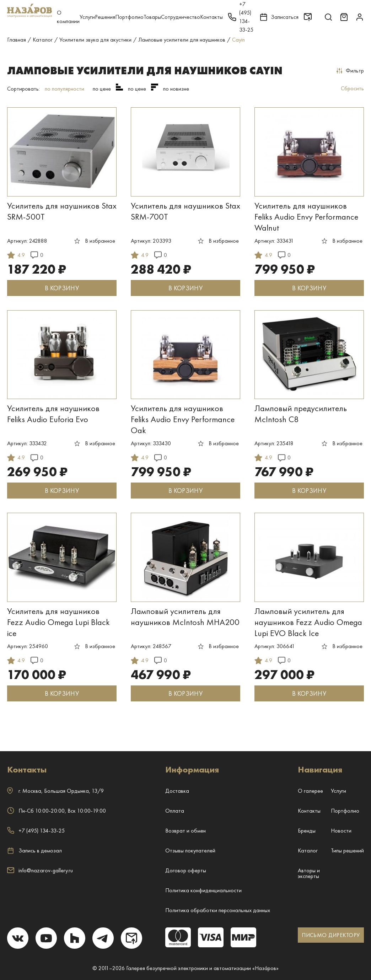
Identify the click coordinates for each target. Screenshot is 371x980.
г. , (55, 791)
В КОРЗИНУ (62, 288)
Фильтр (350, 71)
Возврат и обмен (185, 831)
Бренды (307, 831)
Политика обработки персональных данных (218, 910)
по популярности (64, 89)
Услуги (87, 17)
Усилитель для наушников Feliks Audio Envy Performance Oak (183, 419)
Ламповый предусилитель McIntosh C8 (301, 414)
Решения (105, 17)
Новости (341, 831)
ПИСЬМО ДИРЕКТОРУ (331, 935)
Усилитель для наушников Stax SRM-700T (185, 211)
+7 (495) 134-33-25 (36, 831)
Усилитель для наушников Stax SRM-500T (62, 211)
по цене (102, 89)
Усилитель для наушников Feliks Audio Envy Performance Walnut (306, 217)
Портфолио (129, 17)
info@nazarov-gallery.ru (40, 870)
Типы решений (347, 850)
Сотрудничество (181, 17)
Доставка (177, 791)
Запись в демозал (34, 851)
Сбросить (352, 88)
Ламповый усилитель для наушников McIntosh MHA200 (185, 616)
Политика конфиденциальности (203, 890)
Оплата (175, 811)
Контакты (211, 17)
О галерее (310, 791)
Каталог (308, 850)
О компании (68, 17)
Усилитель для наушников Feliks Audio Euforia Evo (53, 414)
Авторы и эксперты (309, 873)
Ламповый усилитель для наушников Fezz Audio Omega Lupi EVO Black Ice (308, 622)
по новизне (176, 89)
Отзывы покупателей (190, 850)
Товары (152, 17)
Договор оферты (186, 870)
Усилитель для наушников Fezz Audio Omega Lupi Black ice (58, 622)
